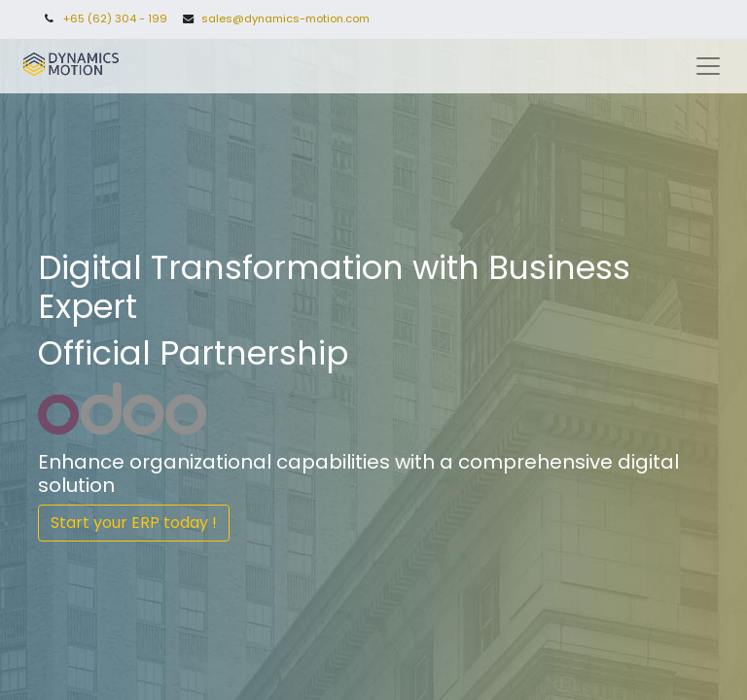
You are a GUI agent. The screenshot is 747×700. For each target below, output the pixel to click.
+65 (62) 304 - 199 (115, 18)
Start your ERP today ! (134, 523)
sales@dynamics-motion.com (285, 18)
